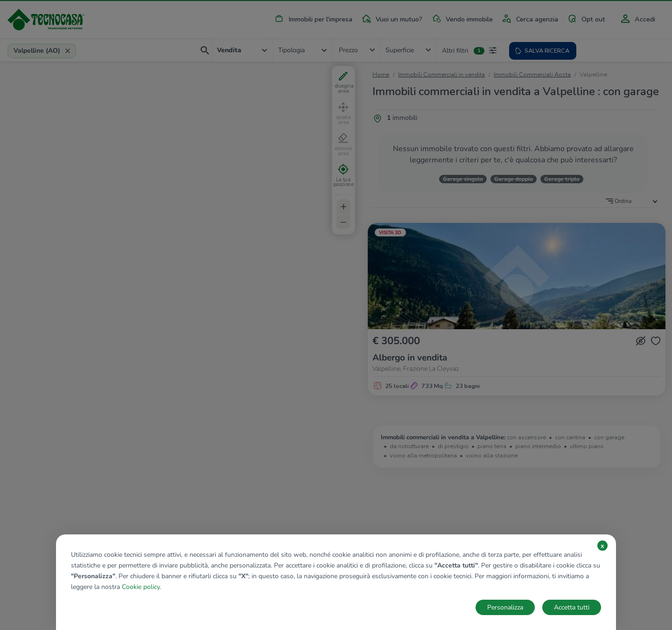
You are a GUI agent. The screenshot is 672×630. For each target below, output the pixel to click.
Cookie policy (141, 587)
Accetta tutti (572, 607)
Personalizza (505, 607)
